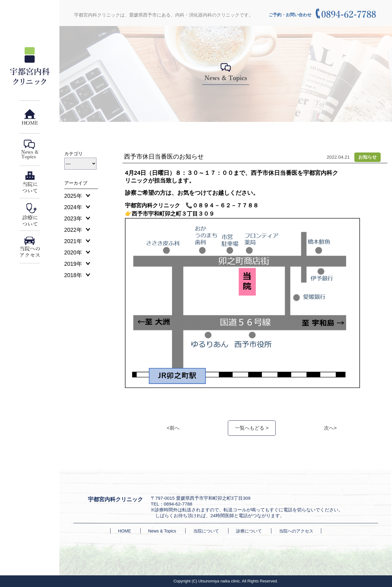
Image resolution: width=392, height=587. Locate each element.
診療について (249, 531)
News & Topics (162, 531)
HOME (125, 531)
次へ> (330, 428)
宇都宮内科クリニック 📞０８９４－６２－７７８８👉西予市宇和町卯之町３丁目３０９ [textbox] (192, 210)
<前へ (173, 428)
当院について (206, 531)
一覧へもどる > (252, 428)
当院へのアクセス (296, 531)
